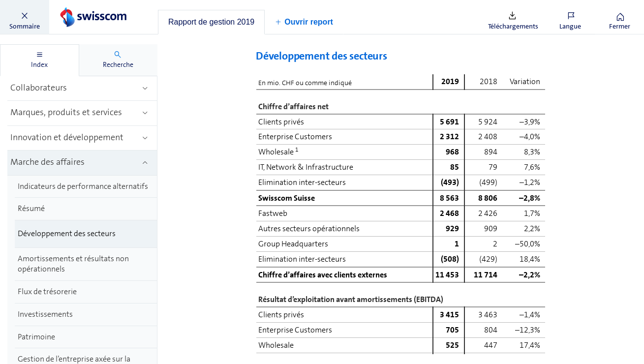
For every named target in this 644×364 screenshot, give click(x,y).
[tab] (211, 22)
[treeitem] (82, 89)
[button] (25, 17)
